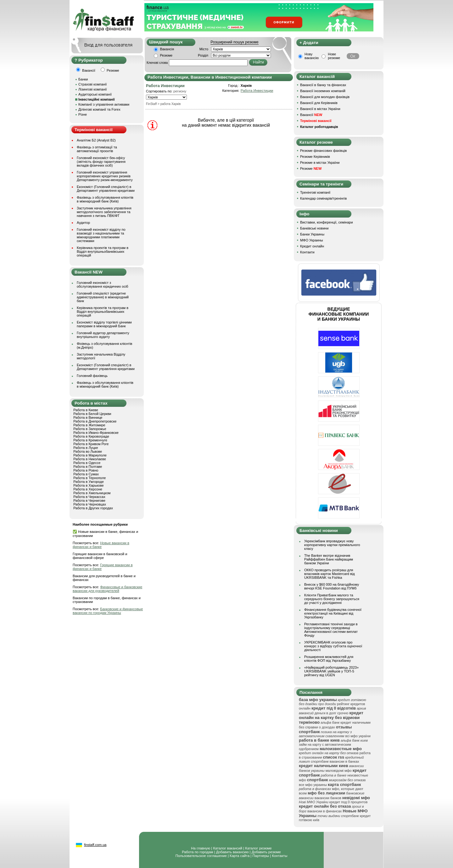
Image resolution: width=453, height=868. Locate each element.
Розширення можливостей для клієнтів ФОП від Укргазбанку (329, 659)
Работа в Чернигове (89, 500)
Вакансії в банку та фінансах (323, 85)
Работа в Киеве (86, 410)
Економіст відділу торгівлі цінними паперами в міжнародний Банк (104, 324)
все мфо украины (313, 785)
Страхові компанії (92, 84)
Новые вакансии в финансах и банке (101, 545)
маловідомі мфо (339, 771)
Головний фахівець (92, 376)
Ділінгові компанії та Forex (99, 109)
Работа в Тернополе (89, 478)
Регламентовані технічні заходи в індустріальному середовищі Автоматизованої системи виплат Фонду (331, 630)
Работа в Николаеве (90, 459)
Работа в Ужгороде (89, 482)
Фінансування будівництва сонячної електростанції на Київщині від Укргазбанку (333, 613)
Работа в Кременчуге (90, 440)
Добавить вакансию (232, 852)
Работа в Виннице (88, 417)
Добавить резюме (266, 852)
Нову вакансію (312, 56)
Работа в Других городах (93, 508)
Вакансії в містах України (320, 109)
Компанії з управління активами (104, 104)
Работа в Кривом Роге (91, 444)
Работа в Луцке (86, 448)
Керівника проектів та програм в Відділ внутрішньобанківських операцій (103, 252)
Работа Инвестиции (257, 91)
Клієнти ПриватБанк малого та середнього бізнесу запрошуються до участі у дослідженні (332, 599)
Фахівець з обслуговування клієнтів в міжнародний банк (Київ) (105, 199)
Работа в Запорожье (90, 429)
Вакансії (311, 115)
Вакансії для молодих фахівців (325, 97)
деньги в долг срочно (332, 713)
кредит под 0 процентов (348, 802)
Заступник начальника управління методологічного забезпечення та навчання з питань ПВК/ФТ (104, 212)
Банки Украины (312, 234)
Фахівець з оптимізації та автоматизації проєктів (97, 149)
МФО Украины (312, 240)
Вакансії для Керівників (319, 103)
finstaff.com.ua (95, 845)
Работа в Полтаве (88, 467)
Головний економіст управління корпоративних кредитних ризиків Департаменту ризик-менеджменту (105, 176)
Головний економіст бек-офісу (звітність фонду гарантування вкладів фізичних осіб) (101, 162)
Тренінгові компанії (315, 192)
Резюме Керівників (315, 157)
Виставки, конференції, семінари (327, 222)
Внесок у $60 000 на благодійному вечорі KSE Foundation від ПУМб (332, 586)
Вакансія (167, 49)
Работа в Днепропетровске (95, 421)
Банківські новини (314, 228)
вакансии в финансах (324, 811)
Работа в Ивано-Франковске (96, 433)
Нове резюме (334, 56)
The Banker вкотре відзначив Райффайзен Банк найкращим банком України (329, 559)
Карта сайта (240, 856)
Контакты (280, 856)
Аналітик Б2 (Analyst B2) (96, 140)
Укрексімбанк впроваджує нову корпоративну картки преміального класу (332, 545)
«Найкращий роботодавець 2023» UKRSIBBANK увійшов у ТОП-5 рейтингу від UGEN (331, 671)
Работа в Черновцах (90, 504)
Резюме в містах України (320, 163)
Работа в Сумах (86, 474)
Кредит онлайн (312, 246)
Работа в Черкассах (89, 497)
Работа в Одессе (87, 463)
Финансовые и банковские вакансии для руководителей (107, 589)
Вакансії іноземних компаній (323, 91)
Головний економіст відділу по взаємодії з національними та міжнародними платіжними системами (101, 235)
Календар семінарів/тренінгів (323, 198)
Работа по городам (197, 852)
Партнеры (261, 856)
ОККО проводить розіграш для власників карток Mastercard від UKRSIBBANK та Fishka (330, 574)
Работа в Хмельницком (92, 493)
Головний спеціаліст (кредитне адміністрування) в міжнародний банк (103, 297)
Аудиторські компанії (95, 94)
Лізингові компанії (92, 89)
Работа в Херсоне (88, 489)
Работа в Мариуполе (90, 455)
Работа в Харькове (88, 485)
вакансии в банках (344, 761)
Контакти (307, 252)
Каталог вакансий (228, 848)
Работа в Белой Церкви (92, 414)
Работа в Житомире (89, 425)
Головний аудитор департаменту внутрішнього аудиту (103, 335)
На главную (201, 848)
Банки (83, 79)
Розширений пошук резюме (234, 42)
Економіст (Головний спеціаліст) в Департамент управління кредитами (106, 189)
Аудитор (83, 223)
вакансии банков (328, 798)
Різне (83, 114)
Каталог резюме (258, 848)
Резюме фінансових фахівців (323, 151)
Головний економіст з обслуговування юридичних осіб (103, 285)
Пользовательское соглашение (201, 856)
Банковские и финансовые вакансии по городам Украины (108, 611)
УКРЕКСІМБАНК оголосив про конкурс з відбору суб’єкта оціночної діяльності (333, 646)
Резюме (166, 55)
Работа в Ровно (86, 470)
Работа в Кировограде (91, 436)
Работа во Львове (88, 451)
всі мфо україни (358, 736)
